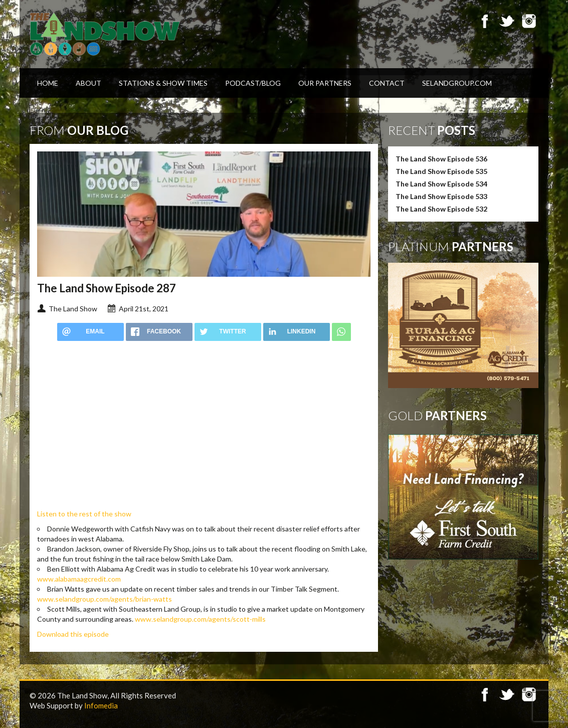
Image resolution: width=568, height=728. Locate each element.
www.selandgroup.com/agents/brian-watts (105, 599)
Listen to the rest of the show (84, 514)
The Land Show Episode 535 (441, 171)
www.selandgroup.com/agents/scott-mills (200, 619)
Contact (387, 83)
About (88, 83)
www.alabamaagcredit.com (79, 579)
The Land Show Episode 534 (441, 184)
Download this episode (73, 634)
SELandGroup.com (457, 83)
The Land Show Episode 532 (441, 209)
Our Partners (325, 83)
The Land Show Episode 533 (441, 196)
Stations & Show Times (163, 83)
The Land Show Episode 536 (441, 159)
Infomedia (101, 705)
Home (48, 83)
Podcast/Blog (253, 83)
